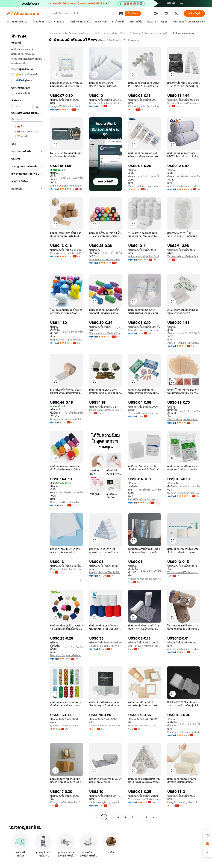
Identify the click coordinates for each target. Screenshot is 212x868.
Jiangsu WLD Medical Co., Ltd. (67, 106)
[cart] (167, 14)
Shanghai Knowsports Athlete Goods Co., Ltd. (67, 419)
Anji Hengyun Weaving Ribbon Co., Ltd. (145, 646)
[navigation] (27, 426)
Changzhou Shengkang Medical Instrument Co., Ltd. (67, 502)
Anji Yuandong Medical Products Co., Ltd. (145, 256)
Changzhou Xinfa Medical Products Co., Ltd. (67, 802)
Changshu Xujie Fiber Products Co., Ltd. (67, 569)
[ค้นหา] (133, 13)
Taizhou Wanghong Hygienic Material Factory (106, 802)
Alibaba (53, 33)
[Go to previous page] (97, 817)
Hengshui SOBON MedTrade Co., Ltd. (106, 410)
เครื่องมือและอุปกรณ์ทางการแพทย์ (80, 33)
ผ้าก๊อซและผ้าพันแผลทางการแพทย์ (148, 33)
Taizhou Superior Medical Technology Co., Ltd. (106, 726)
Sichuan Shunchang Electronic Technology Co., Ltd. (184, 493)
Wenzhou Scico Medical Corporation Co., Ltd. (106, 333)
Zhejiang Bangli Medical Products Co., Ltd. (145, 413)
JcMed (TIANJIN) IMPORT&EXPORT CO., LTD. (184, 343)
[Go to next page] (153, 817)
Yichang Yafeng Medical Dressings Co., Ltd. (184, 256)
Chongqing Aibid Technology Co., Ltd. (145, 106)
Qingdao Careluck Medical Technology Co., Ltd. (67, 726)
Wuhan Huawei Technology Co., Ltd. (184, 572)
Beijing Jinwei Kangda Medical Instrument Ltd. (67, 340)
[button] (121, 13)
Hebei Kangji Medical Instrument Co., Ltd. (145, 499)
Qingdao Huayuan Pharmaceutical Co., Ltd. (184, 103)
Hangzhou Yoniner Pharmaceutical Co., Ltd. (145, 330)
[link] (207, 834)
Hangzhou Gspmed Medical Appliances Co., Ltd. (67, 655)
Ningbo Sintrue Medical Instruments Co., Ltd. (106, 103)
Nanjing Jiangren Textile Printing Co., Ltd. (106, 572)
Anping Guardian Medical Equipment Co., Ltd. (67, 186)
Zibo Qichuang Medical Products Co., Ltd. (184, 419)
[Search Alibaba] (83, 13)
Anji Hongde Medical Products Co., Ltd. (184, 649)
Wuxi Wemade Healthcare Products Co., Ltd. (67, 253)
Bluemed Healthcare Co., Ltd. (183, 732)
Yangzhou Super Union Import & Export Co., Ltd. (145, 186)
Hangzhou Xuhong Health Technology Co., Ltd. (184, 802)
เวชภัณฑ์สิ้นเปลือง (114, 33)
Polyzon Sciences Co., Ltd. (143, 726)
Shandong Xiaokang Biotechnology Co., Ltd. (145, 579)
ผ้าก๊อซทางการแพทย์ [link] (183, 33)
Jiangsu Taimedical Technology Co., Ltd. (106, 646)
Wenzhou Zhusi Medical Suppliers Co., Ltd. (145, 799)
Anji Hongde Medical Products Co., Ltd (184, 186)
